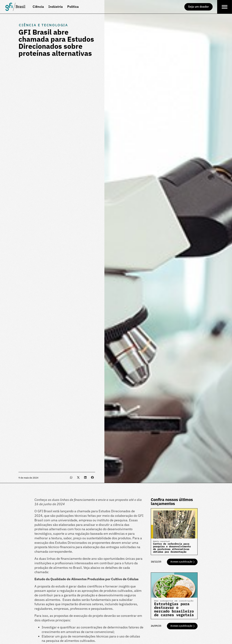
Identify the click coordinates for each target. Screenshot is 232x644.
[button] (71, 477)
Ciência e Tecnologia (43, 25)
